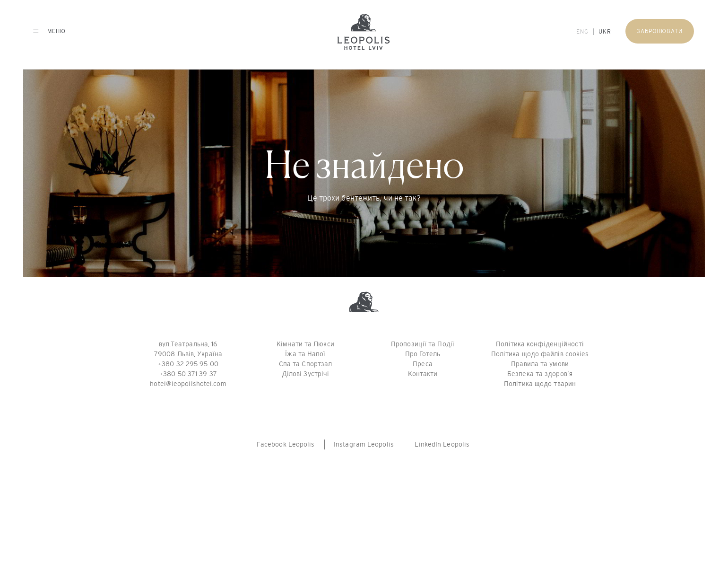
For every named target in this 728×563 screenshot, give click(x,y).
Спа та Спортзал (306, 364)
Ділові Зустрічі (306, 374)
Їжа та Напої (305, 354)
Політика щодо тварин (540, 384)
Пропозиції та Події (423, 344)
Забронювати (660, 31)
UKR (605, 32)
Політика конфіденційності (540, 344)
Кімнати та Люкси (305, 344)
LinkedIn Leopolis (442, 444)
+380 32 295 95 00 (188, 364)
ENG (582, 32)
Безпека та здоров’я (540, 374)
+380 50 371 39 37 (188, 374)
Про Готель (423, 354)
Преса (423, 364)
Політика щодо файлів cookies (540, 354)
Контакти (423, 374)
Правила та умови (540, 364)
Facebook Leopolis (286, 444)
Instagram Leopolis (364, 444)
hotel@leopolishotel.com (188, 384)
